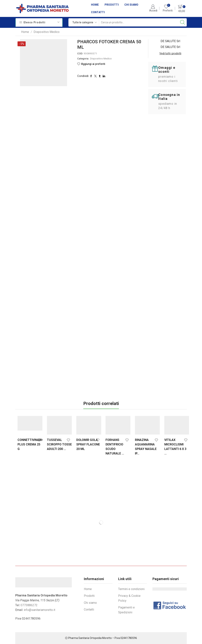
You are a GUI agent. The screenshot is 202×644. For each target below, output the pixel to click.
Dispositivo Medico (47, 32)
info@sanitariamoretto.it (39, 610)
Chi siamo (131, 5)
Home (95, 5)
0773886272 (29, 605)
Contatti (98, 12)
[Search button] (183, 22)
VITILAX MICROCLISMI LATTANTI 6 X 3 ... (171, 447)
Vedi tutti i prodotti (170, 53)
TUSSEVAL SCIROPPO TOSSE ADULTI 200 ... (56, 447)
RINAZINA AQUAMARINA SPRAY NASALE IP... (143, 447)
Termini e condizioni (131, 589)
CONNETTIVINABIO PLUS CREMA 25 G (30, 444)
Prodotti (112, 5)
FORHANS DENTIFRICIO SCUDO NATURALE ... (112, 447)
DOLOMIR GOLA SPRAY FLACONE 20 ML (86, 444)
